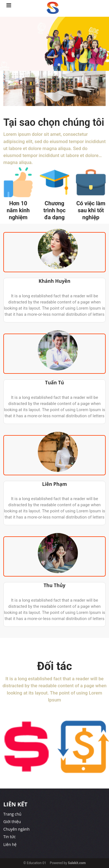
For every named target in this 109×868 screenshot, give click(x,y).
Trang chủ (12, 814)
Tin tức (9, 837)
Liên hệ (10, 844)
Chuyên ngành (16, 829)
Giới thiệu (12, 822)
